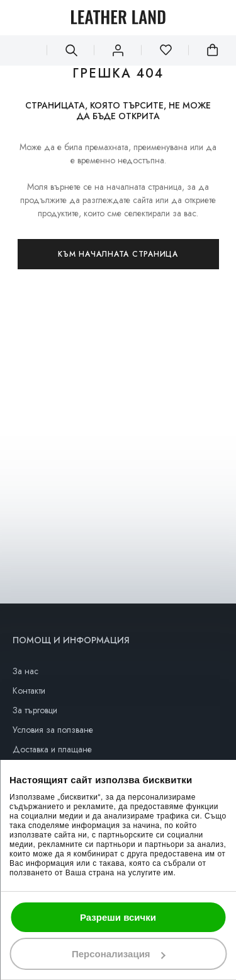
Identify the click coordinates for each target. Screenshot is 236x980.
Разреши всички (118, 917)
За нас (25, 671)
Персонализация (119, 954)
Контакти (29, 691)
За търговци (35, 710)
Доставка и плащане (52, 749)
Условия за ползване (53, 730)
